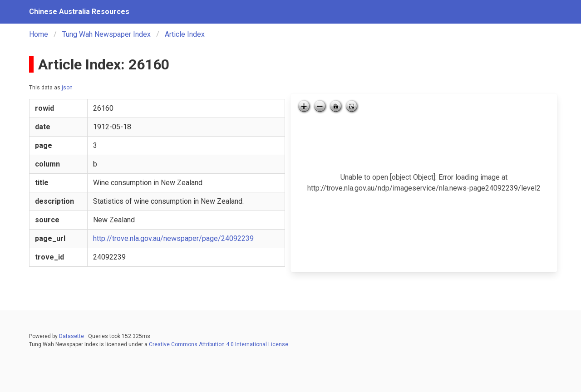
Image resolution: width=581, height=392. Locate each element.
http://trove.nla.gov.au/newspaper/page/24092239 (173, 238)
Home (39, 34)
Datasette (71, 336)
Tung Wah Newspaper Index (106, 34)
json (67, 88)
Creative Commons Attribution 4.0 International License (219, 344)
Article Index (185, 34)
